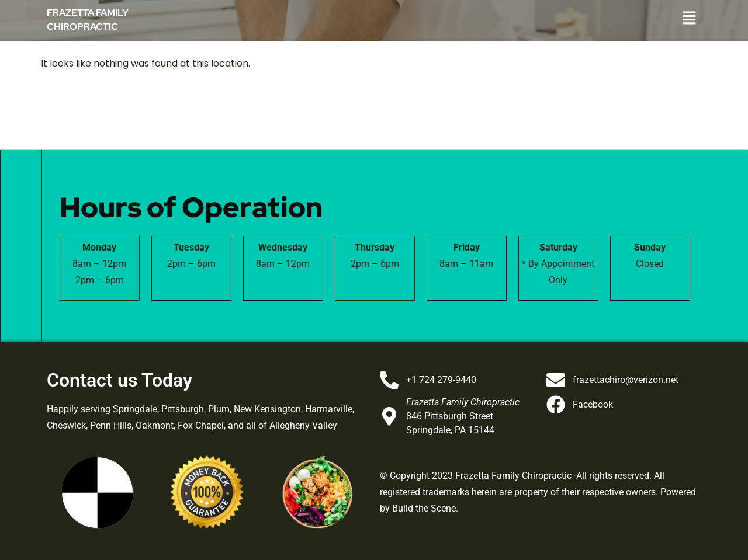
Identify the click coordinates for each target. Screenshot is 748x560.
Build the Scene (424, 508)
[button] (596, 19)
